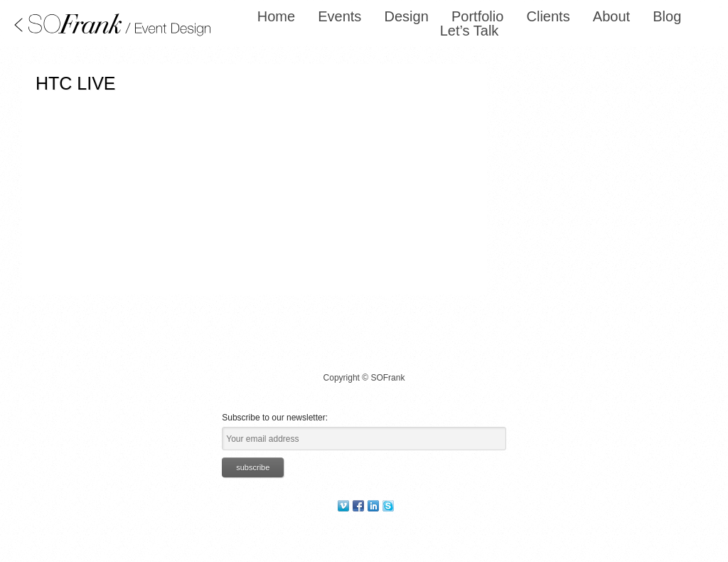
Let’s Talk (470, 31)
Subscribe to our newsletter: (275, 418)
